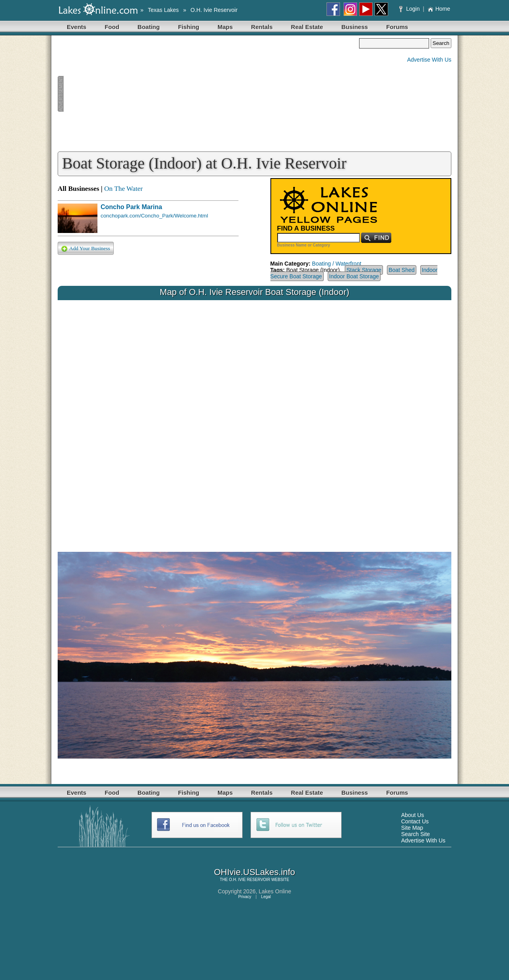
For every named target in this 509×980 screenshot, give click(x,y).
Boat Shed (401, 270)
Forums (397, 27)
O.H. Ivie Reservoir (214, 10)
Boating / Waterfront (337, 264)
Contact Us (415, 821)
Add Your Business (86, 249)
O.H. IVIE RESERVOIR (250, 880)
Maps (225, 27)
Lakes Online (275, 891)
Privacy (245, 897)
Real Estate (307, 27)
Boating (149, 27)
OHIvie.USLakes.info (254, 872)
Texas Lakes (163, 10)
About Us (413, 815)
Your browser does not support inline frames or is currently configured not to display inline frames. (254, 420)
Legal (266, 897)
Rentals (262, 27)
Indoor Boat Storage (354, 276)
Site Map (412, 828)
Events (77, 27)
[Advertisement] (208, 94)
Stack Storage (364, 270)
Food (112, 27)
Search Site (416, 834)
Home (439, 9)
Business (355, 27)
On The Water (123, 189)
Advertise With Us (429, 60)
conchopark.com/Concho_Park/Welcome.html (154, 216)
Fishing (189, 27)
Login (410, 9)
